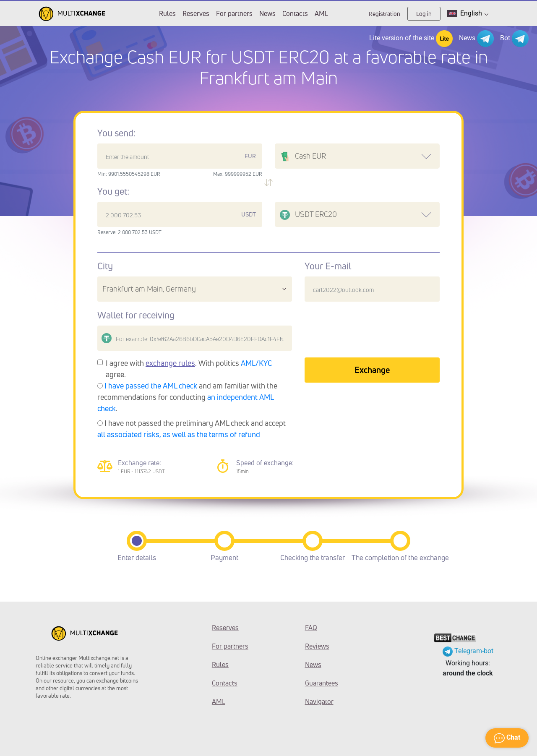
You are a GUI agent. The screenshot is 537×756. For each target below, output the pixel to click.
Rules (167, 13)
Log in (424, 14)
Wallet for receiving (136, 315)
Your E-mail (328, 266)
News (267, 13)
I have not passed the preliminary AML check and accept (192, 429)
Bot (514, 39)
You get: (113, 191)
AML (321, 13)
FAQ (311, 628)
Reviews (317, 646)
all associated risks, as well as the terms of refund (179, 434)
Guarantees (322, 683)
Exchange (372, 370)
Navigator (319, 701)
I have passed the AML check (151, 386)
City (105, 266)
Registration (385, 14)
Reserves (196, 13)
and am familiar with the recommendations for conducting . (187, 397)
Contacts (295, 13)
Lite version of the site (411, 39)
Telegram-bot (468, 651)
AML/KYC (257, 363)
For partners (234, 13)
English (468, 13)
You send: (116, 133)
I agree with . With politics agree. (189, 369)
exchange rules (170, 363)
